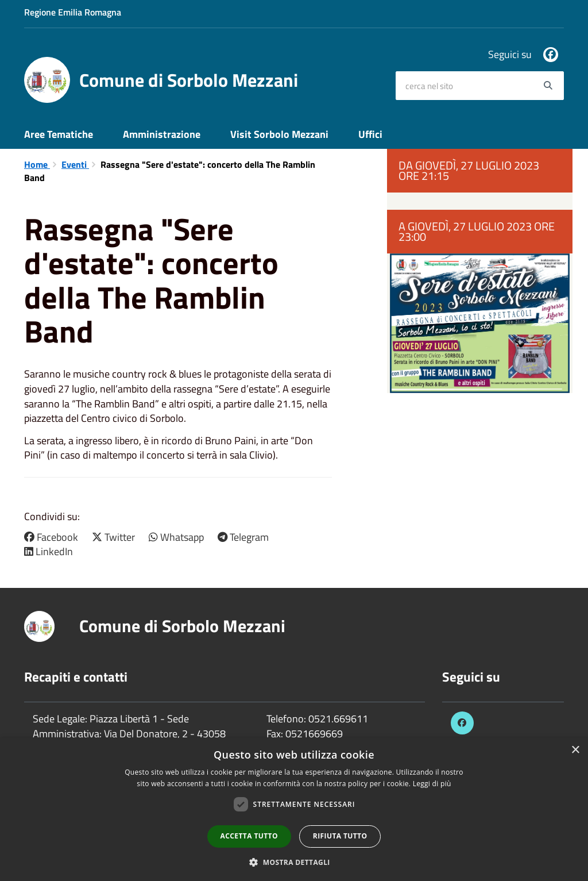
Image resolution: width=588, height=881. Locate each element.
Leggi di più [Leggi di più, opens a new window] (432, 784)
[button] (294, 862)
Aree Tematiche (59, 134)
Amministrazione (162, 134)
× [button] (575, 750)
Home (37, 164)
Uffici (370, 134)
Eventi (75, 164)
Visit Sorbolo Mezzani (279, 134)
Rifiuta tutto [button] (340, 836)
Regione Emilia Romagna (73, 12)
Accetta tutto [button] (249, 836)
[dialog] (294, 809)
